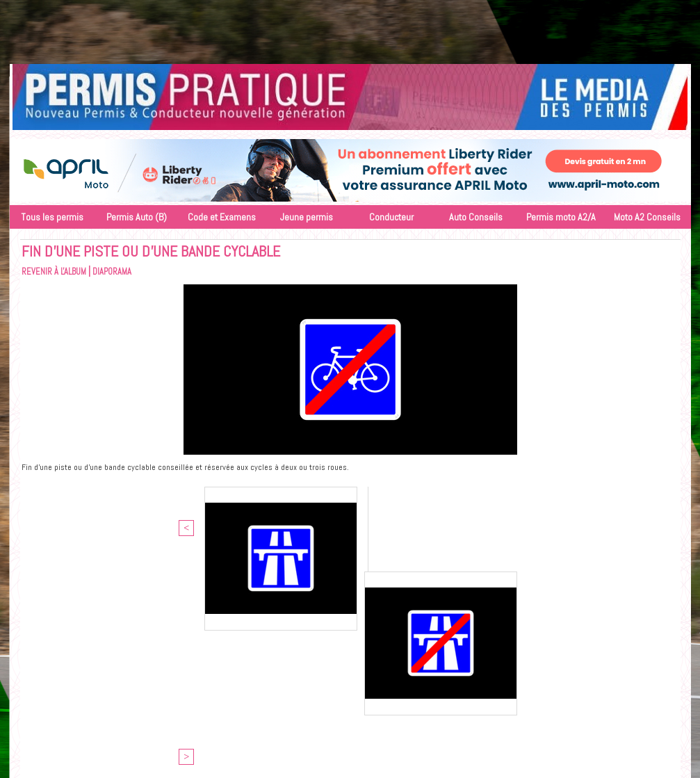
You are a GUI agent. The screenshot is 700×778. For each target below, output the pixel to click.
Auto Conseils (476, 217)
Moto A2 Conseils (647, 217)
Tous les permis (52, 217)
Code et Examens (222, 217)
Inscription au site (385, 697)
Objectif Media (369, 684)
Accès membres (311, 697)
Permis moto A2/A (561, 217)
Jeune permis (307, 217)
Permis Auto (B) (137, 217)
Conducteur (391, 217)
